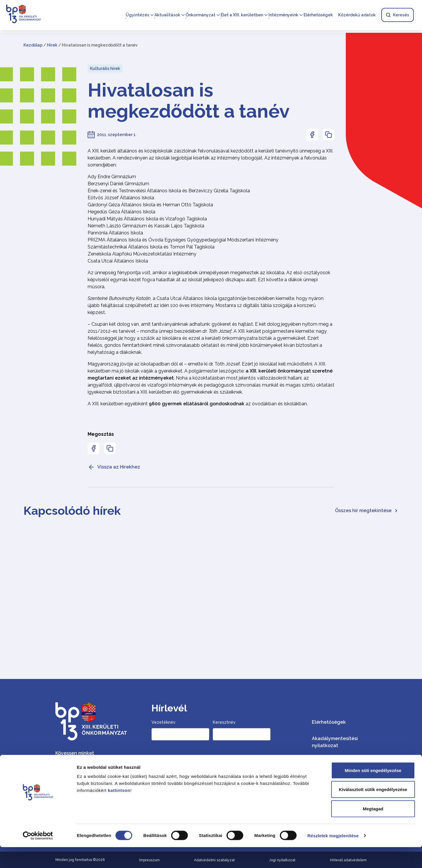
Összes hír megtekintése (367, 511)
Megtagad (373, 830)
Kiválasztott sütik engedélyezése (373, 810)
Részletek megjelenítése (333, 856)
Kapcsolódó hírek (72, 511)
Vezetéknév (164, 722)
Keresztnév (224, 722)
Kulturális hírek (105, 68)
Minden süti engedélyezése (373, 791)
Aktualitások (167, 15)
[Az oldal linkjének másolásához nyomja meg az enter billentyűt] (329, 135)
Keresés (398, 15)
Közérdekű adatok (357, 15)
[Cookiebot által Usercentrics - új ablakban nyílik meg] (38, 857)
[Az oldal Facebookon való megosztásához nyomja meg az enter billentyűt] (312, 135)
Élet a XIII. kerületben (242, 15)
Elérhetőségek (318, 15)
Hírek (52, 45)
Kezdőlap (33, 45)
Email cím (162, 758)
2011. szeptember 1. (117, 135)
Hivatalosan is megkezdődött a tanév (189, 101)
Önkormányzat (200, 15)
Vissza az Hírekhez (114, 467)
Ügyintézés (137, 15)
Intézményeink (283, 15)
